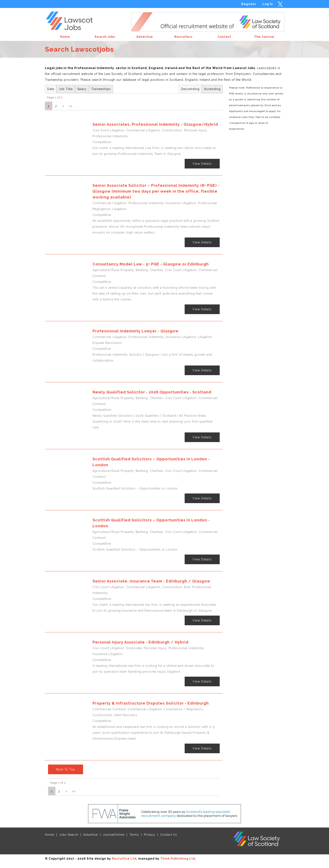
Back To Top (66, 769)
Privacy (149, 835)
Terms (134, 835)
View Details (202, 164)
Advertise (91, 835)
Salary (82, 89)
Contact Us (169, 835)
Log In (268, 4)
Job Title (66, 89)
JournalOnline (114, 835)
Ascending (212, 89)
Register (249, 4)
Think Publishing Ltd (178, 859)
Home (50, 835)
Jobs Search (69, 835)
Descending (190, 89)
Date (51, 89)
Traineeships (101, 89)
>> (71, 106)
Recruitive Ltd (124, 859)
